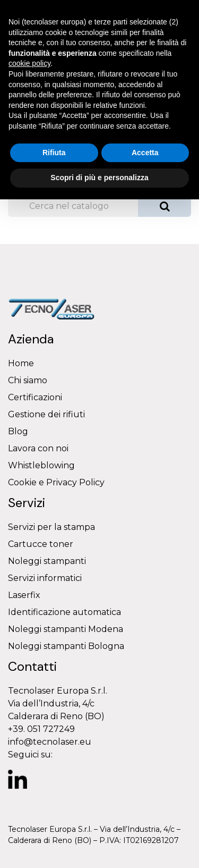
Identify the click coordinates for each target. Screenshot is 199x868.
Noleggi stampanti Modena (66, 629)
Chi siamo (28, 380)
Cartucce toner (41, 544)
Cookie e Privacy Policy (56, 482)
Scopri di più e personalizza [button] (99, 178)
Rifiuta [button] (54, 153)
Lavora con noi (38, 448)
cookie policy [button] (29, 63)
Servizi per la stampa (51, 527)
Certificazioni (35, 397)
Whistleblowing (41, 465)
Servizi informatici (45, 578)
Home (21, 363)
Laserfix (24, 595)
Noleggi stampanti (47, 561)
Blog (18, 431)
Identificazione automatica (64, 612)
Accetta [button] (145, 153)
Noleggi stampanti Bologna (66, 646)
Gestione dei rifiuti (46, 414)
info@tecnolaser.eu (50, 742)
